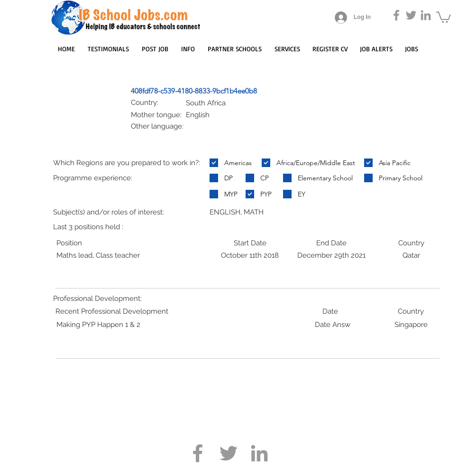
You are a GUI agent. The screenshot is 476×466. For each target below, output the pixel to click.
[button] (444, 17)
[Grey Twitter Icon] (411, 15)
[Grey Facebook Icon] (396, 15)
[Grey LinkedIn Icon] (426, 15)
